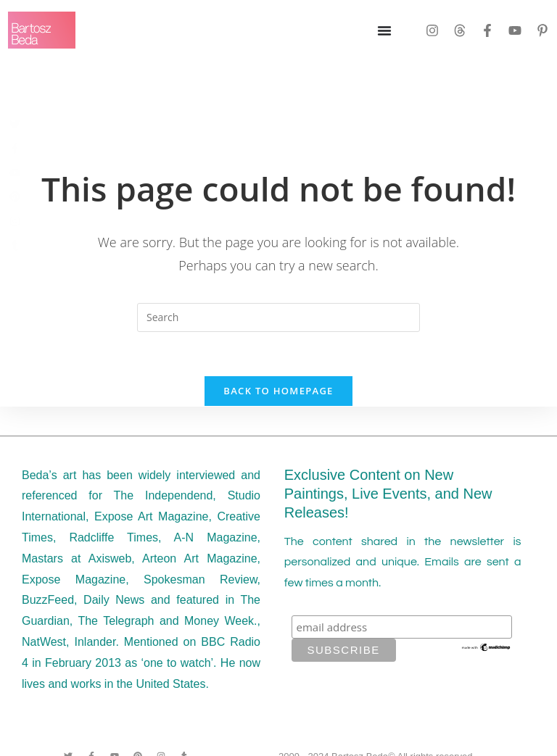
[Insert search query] (278, 317)
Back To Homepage (278, 391)
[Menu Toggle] (384, 30)
